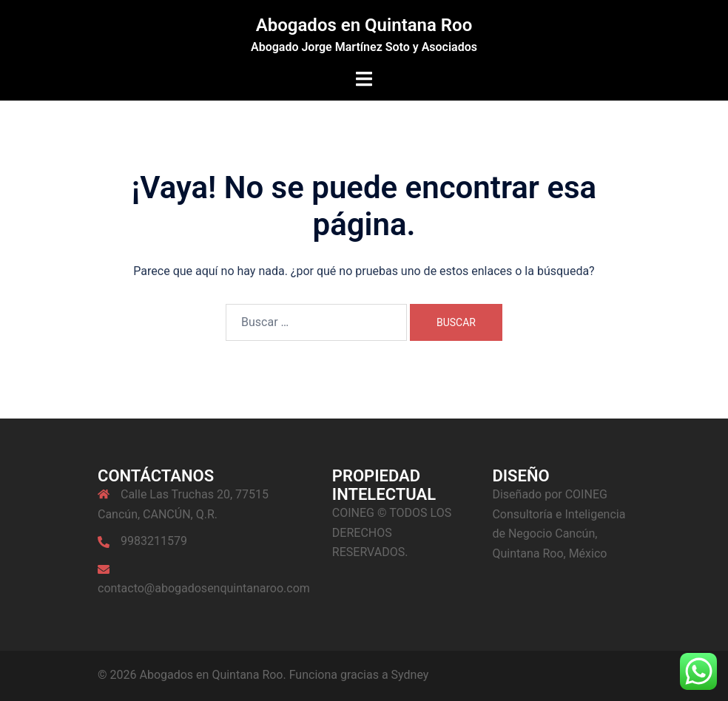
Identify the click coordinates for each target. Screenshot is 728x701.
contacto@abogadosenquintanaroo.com (204, 588)
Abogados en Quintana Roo (364, 25)
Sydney (410, 675)
